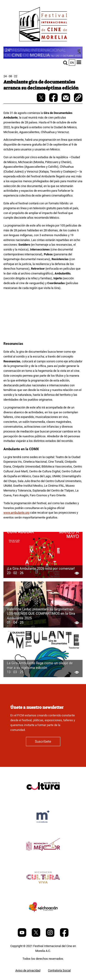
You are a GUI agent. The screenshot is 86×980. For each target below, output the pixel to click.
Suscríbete (43, 742)
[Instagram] (50, 936)
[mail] (66, 101)
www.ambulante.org (16, 513)
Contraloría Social (59, 970)
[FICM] (43, 25)
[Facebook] (64, 936)
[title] (43, 797)
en (72, 63)
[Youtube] (22, 936)
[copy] (78, 98)
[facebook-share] (54, 101)
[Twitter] (36, 936)
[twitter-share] (41, 101)
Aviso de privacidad (28, 970)
